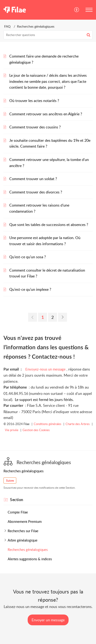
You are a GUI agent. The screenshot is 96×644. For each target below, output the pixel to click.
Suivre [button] (10, 481)
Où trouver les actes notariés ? (34, 101)
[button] (77, 10)
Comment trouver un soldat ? (33, 179)
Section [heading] (17, 500)
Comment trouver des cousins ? (35, 127)
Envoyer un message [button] (48, 620)
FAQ (7, 26)
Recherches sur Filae (23, 531)
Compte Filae (18, 512)
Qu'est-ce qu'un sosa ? (28, 257)
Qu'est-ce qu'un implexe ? (30, 289)
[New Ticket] (48, 620)
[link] (33, 317)
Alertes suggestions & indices (30, 559)
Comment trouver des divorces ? (36, 192)
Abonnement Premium (25, 521)
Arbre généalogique (23, 540)
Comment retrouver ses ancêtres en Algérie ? (46, 114)
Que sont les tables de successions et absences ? (49, 225)
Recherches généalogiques (28, 549)
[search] (48, 35)
